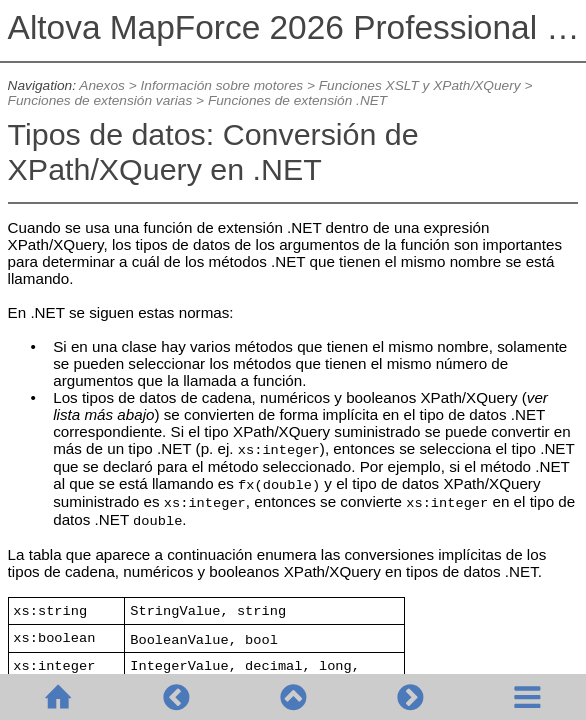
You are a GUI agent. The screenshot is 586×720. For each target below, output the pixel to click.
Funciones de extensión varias (100, 100)
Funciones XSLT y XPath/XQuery (420, 85)
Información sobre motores (222, 85)
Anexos (102, 85)
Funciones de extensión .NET (297, 100)
